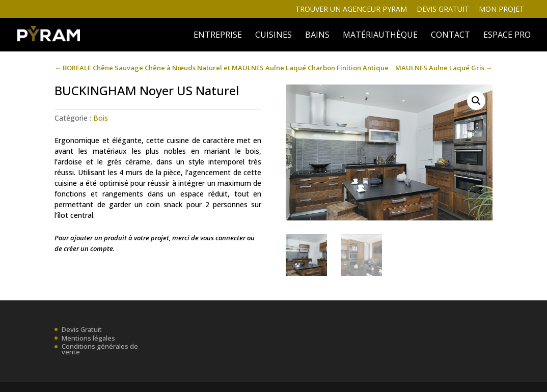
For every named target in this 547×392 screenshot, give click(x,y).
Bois (101, 118)
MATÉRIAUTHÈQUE (380, 36)
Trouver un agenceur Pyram (351, 10)
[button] (476, 101)
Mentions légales (88, 338)
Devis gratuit (443, 10)
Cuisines (273, 36)
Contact (450, 36)
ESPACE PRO (507, 36)
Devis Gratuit (82, 329)
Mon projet (501, 10)
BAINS (317, 36)
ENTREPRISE (218, 36)
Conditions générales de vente (100, 349)
